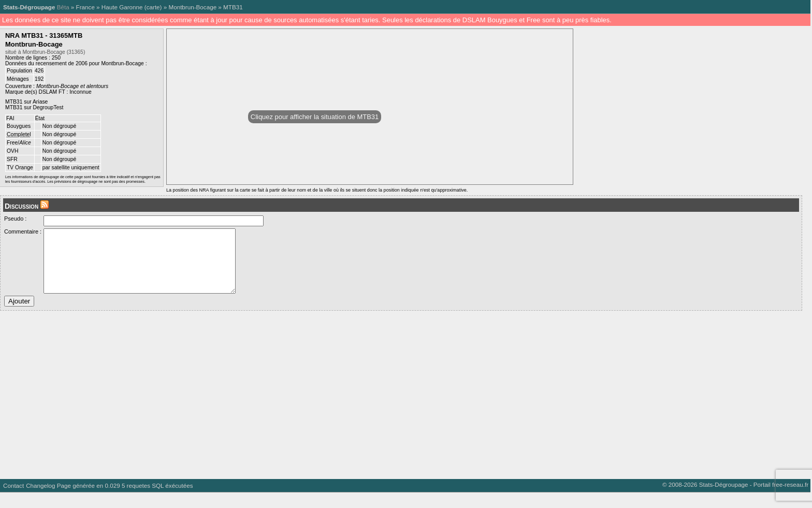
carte (153, 7)
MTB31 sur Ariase (26, 102)
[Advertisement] (311, 407)
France (85, 7)
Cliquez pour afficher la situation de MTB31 (315, 117)
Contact (13, 501)
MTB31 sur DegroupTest (34, 107)
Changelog (40, 501)
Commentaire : (23, 231)
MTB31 (233, 7)
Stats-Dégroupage (29, 7)
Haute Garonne (122, 7)
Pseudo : (15, 219)
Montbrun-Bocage (192, 7)
